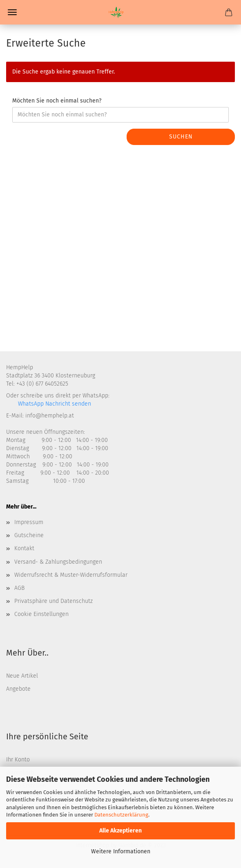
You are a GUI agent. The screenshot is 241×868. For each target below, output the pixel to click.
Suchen (181, 137)
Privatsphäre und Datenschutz (54, 601)
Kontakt (24, 548)
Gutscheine (29, 535)
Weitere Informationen (121, 851)
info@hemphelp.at (50, 416)
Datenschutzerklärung (121, 815)
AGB (19, 588)
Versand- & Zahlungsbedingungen (58, 562)
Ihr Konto (18, 760)
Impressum (29, 522)
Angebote (18, 689)
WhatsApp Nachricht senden (54, 404)
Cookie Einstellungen (41, 614)
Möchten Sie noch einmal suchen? (57, 101)
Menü (12, 12)
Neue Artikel (22, 676)
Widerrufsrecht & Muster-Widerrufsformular (71, 575)
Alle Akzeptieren (120, 831)
